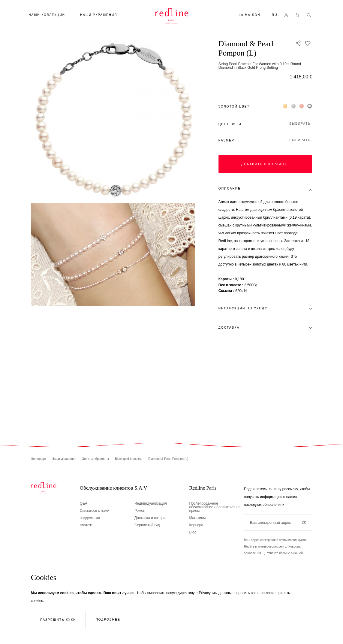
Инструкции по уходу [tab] (243, 308)
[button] (275, 15)
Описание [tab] (230, 188)
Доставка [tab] (229, 328)
